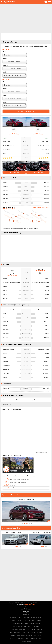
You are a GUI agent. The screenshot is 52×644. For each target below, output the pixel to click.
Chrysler (13, 620)
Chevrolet (39, 617)
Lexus (25, 629)
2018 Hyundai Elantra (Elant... (26, 500)
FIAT (18, 623)
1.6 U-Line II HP (12, 275)
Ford (23, 623)
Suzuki (18, 638)
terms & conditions (26, 610)
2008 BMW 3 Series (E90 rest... (15, 533)
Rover (18, 635)
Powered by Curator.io (42, 452)
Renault (13, 635)
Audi (20, 617)
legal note (26, 611)
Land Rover (19, 629)
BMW (24, 617)
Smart (40, 635)
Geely (27, 623)
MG (29, 629)
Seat (35, 635)
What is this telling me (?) (41, 207)
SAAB (23, 635)
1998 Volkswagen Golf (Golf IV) (42, 533)
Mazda (33, 629)
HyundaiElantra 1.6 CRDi (14, 134)
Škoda (29, 642)
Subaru (12, 638)
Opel (28, 632)
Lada (38, 626)
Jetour (29, 626)
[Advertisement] (26, 18)
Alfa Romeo (14, 617)
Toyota (27, 638)
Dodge (14, 623)
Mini (12, 632)
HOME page (26, 607)
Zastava (24, 642)
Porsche (40, 632)
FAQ (26, 613)
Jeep (25, 626)
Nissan (23, 632)
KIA (34, 626)
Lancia (12, 629)
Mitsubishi (17, 632)
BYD (29, 617)
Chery (33, 617)
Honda (32, 623)
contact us (26, 614)
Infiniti (15, 626)
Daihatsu (38, 620)
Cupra (25, 620)
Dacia (33, 620)
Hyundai (38, 623)
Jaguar (20, 626)
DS (29, 620)
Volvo (40, 638)
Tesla (23, 638)
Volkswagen (34, 638)
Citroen (19, 620)
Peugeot (33, 632)
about (26, 608)
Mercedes (39, 629)
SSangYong (29, 635)
